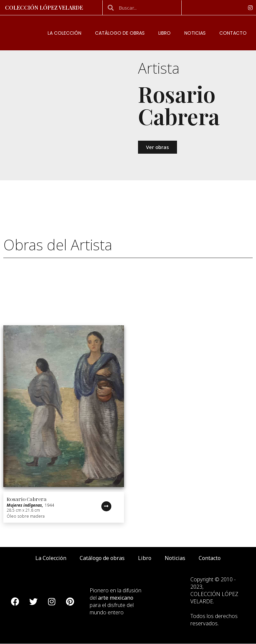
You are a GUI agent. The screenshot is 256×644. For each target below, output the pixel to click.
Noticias (195, 33)
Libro (164, 33)
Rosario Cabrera (27, 499)
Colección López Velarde (44, 7)
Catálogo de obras (120, 33)
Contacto (233, 33)
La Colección (64, 33)
